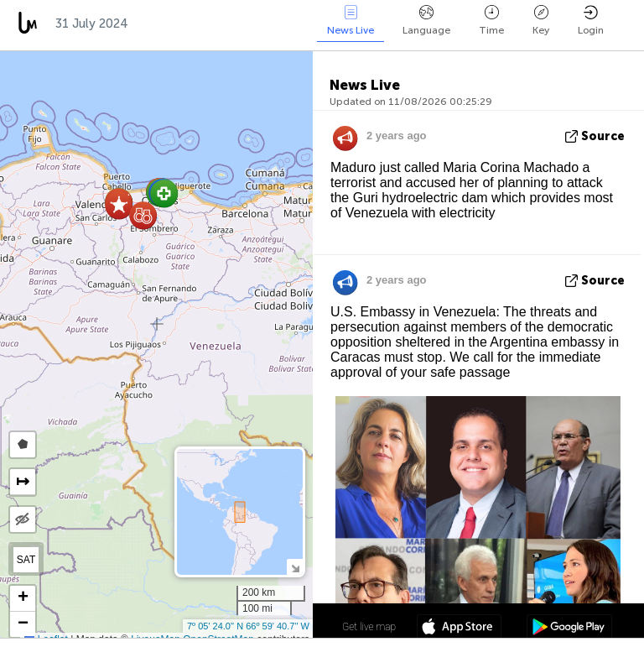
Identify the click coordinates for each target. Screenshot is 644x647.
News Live (351, 21)
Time (491, 21)
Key (541, 21)
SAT (26, 560)
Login (591, 21)
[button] (164, 193)
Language (426, 21)
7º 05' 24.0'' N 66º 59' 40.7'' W (248, 626)
